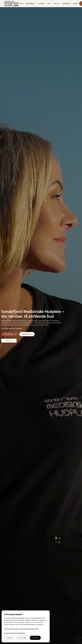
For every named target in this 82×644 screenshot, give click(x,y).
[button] (31, 4)
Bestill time (26, 334)
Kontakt (75, 3)
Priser (49, 3)
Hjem (22, 3)
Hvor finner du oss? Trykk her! (12, 328)
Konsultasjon (66, 3)
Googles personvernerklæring (15, 633)
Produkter (41, 3)
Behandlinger (8, 334)
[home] (11, 4)
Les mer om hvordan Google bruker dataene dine (21, 629)
